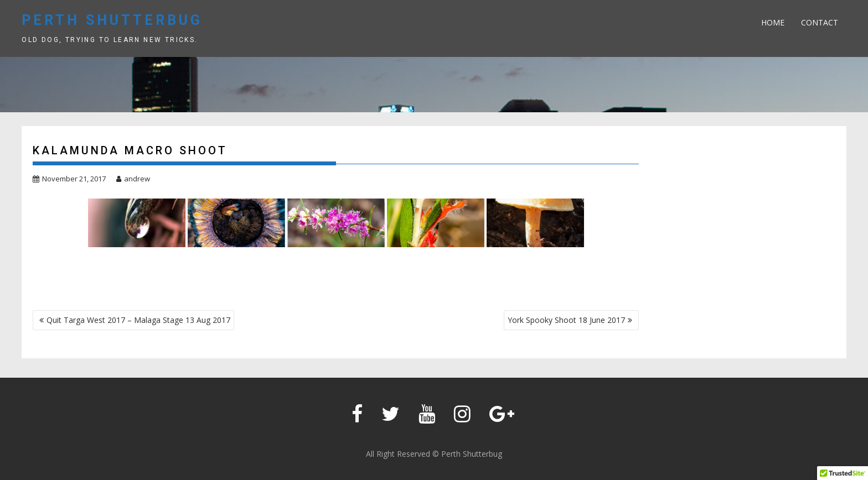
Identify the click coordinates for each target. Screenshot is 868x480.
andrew (133, 179)
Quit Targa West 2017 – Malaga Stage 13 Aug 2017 (138, 320)
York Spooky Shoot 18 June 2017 (566, 320)
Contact (820, 22)
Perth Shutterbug (112, 20)
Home (773, 22)
